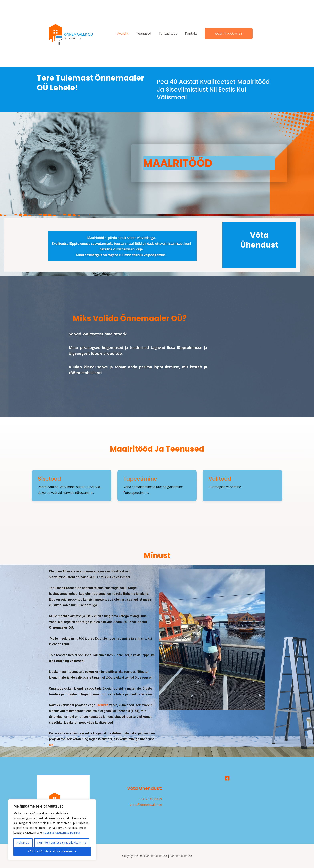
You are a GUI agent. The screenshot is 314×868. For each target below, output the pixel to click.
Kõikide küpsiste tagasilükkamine (62, 842)
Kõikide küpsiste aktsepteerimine (52, 851)
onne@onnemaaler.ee (145, 805)
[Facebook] (227, 778)
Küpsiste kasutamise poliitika (62, 832)
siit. (52, 745)
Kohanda (23, 842)
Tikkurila (102, 705)
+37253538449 (151, 799)
